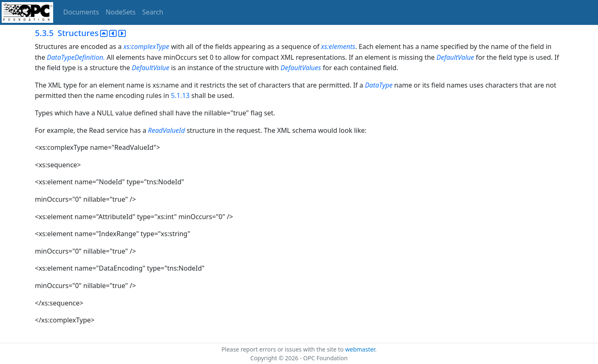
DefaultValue (455, 57)
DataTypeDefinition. (76, 57)
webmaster (360, 349)
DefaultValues (301, 68)
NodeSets (121, 12)
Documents (81, 12)
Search (153, 12)
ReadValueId (166, 130)
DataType (379, 85)
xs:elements (338, 46)
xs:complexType (146, 46)
